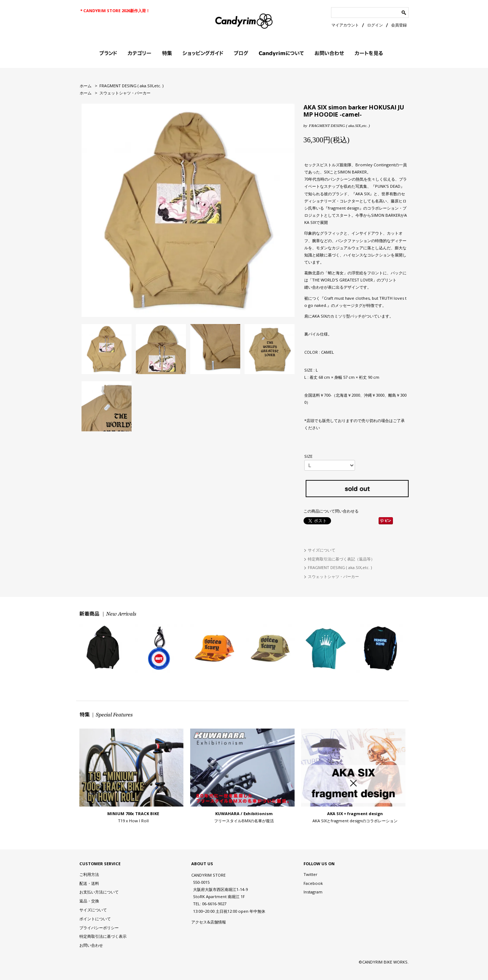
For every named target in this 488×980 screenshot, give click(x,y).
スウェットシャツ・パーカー (125, 93)
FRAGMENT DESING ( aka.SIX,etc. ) (131, 86)
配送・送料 (89, 883)
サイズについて (322, 550)
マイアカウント (345, 25)
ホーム (86, 86)
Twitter (310, 874)
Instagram (313, 892)
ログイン (375, 25)
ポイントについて (95, 919)
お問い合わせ (91, 945)
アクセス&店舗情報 (209, 922)
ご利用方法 (89, 874)
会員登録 (399, 25)
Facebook (313, 883)
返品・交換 (89, 901)
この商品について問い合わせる (331, 511)
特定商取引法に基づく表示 (103, 936)
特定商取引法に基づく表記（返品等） (341, 559)
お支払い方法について (99, 892)
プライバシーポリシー (99, 928)
